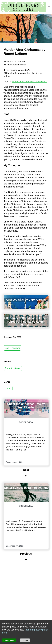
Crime (8, 389)
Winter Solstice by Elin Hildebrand (30, 81)
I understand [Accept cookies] (9, 640)
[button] (49, 7)
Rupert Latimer (13, 368)
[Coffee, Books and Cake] (24, 7)
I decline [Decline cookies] (25, 640)
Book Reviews (12, 348)
